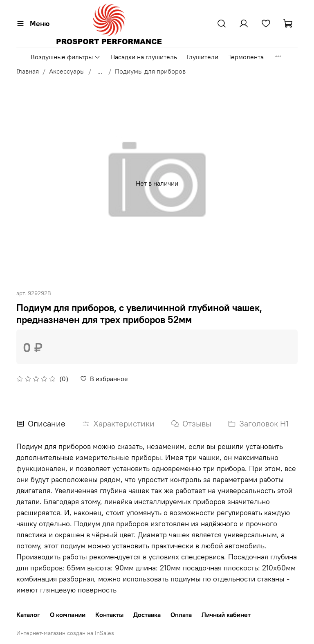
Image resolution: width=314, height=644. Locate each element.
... (100, 71)
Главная (28, 71)
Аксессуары (67, 71)
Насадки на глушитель (144, 57)
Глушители (203, 57)
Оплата (181, 615)
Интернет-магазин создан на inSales (65, 633)
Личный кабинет (226, 615)
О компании (68, 615)
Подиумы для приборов (150, 71)
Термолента (246, 57)
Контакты (109, 615)
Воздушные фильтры (66, 57)
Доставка (147, 615)
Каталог (28, 615)
